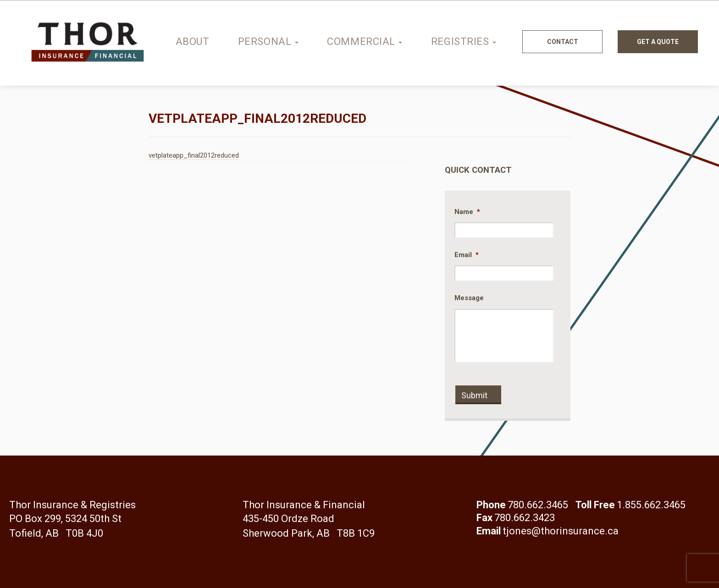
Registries (464, 41)
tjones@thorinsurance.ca (561, 531)
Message (469, 298)
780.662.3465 (538, 505)
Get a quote (658, 42)
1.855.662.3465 (651, 505)
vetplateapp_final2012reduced (194, 155)
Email (467, 255)
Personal (268, 41)
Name (467, 212)
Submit (474, 395)
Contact (563, 42)
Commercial (365, 41)
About (193, 41)
